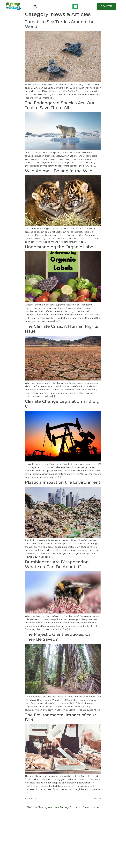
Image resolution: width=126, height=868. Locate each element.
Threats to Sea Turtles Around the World (60, 27)
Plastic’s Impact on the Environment (63, 485)
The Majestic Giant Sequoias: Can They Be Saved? (59, 639)
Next (97, 801)
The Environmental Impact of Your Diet (60, 720)
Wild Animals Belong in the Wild (59, 173)
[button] (35, 6)
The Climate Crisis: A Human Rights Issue (62, 331)
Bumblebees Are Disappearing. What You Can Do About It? (57, 567)
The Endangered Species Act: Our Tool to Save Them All (60, 108)
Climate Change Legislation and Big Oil (62, 406)
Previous (31, 801)
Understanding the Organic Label (60, 249)
